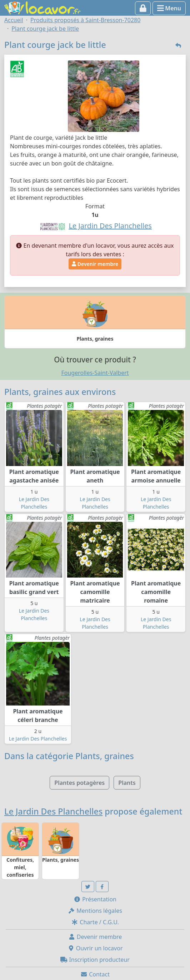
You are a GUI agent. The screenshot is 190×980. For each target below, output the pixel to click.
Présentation (95, 899)
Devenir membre (95, 264)
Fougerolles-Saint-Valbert (95, 373)
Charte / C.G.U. (95, 922)
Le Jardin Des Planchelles (38, 739)
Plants (127, 783)
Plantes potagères (79, 783)
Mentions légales (95, 911)
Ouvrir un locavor (95, 948)
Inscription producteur (95, 960)
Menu (169, 8)
